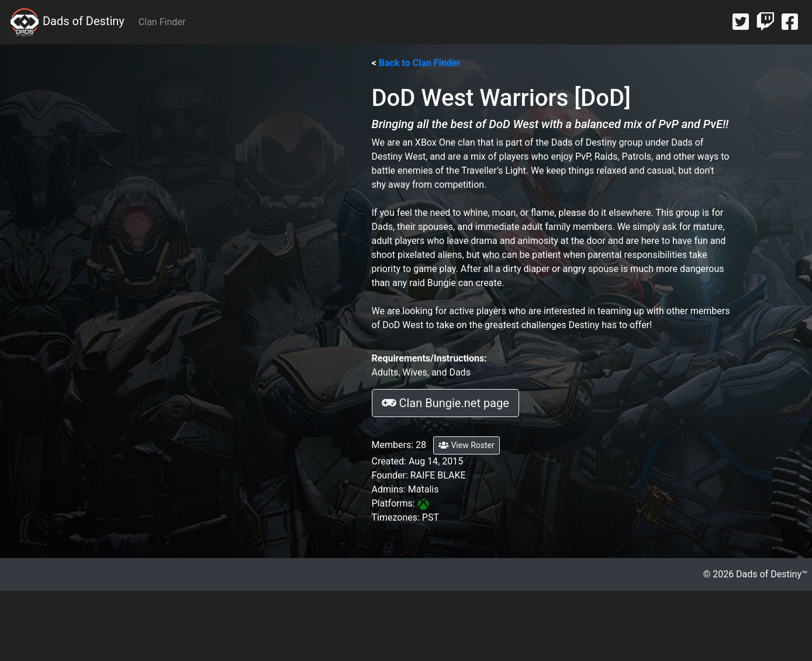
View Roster (467, 445)
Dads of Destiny (67, 22)
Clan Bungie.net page (445, 403)
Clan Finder (162, 22)
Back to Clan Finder (420, 63)
